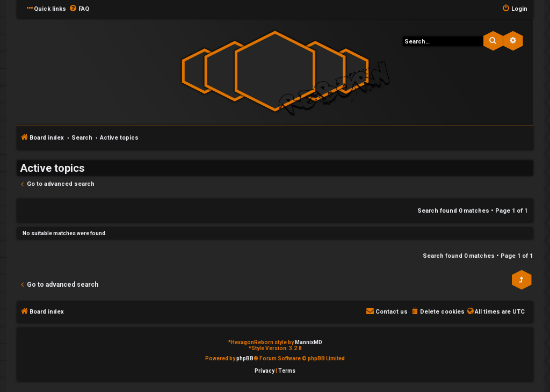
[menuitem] (79, 9)
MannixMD (309, 342)
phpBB (245, 358)
